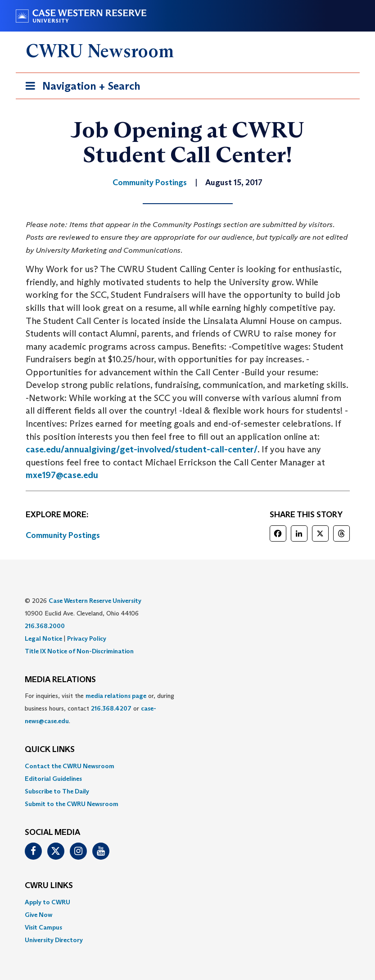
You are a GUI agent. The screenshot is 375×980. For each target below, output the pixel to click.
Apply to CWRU (47, 902)
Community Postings (63, 535)
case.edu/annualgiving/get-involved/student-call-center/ (142, 449)
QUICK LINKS (50, 750)
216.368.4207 (111, 708)
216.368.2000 (45, 626)
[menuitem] (188, 766)
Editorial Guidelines (53, 779)
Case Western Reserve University (95, 601)
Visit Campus (43, 927)
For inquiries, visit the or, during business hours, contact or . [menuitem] (99, 708)
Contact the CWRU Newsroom (70, 766)
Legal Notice (43, 638)
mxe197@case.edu (62, 475)
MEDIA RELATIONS (60, 680)
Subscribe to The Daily (57, 791)
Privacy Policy (87, 638)
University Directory (54, 940)
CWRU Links (49, 886)
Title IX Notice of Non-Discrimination (79, 651)
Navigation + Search (80, 88)
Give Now (38, 915)
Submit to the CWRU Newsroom (72, 804)
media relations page (116, 696)
